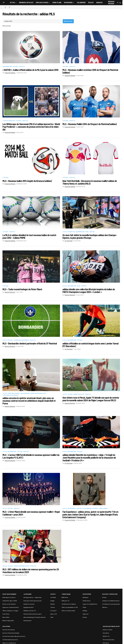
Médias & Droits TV (79, 394)
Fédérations (87, 601)
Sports (53, 594)
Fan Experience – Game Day (32, 597)
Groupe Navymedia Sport (111, 626)
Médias (85, 611)
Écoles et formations (9, 604)
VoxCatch (106, 633)
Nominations (28, 621)
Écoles (104, 597)
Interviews (6, 614)
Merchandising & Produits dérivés (35, 617)
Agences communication (11, 607)
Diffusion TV (65, 601)
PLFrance (106, 643)
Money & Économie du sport (38, 393)
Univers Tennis (108, 630)
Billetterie (65, 597)
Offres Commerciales (68, 611)
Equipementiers (8, 67)
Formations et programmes (111, 604)
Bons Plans (6, 617)
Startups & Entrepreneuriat (33, 601)
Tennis (53, 607)
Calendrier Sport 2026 (10, 601)
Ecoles (85, 617)
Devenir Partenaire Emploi (11, 633)
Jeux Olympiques (25, 393)
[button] (4, 3)
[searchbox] (33, 21)
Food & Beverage (87, 509)
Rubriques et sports (9, 597)
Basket (53, 604)
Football (15, 67)
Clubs (84, 607)
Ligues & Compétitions (90, 604)
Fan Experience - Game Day (75, 509)
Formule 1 (53, 611)
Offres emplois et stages (10, 611)
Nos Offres (6, 626)
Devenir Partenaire (9, 630)
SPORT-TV (106, 636)
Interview (95, 509)
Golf (52, 617)
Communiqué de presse (10, 640)
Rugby (52, 601)
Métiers (105, 607)
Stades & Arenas (103, 509)
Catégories (27, 594)
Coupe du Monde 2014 (9, 121)
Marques (86, 597)
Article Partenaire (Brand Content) (14, 636)
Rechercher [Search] (68, 21)
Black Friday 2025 (8, 621)
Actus (65, 232)
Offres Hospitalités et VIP (70, 607)
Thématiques (66, 594)
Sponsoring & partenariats (21, 340)
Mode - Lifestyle (90, 232)
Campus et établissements (111, 601)
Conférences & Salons (69, 604)
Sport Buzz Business (9, 594)
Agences (86, 614)
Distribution (71, 232)
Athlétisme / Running (14, 393)
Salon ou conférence (9, 643)
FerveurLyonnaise (109, 640)
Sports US (22, 67)
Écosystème (87, 594)
